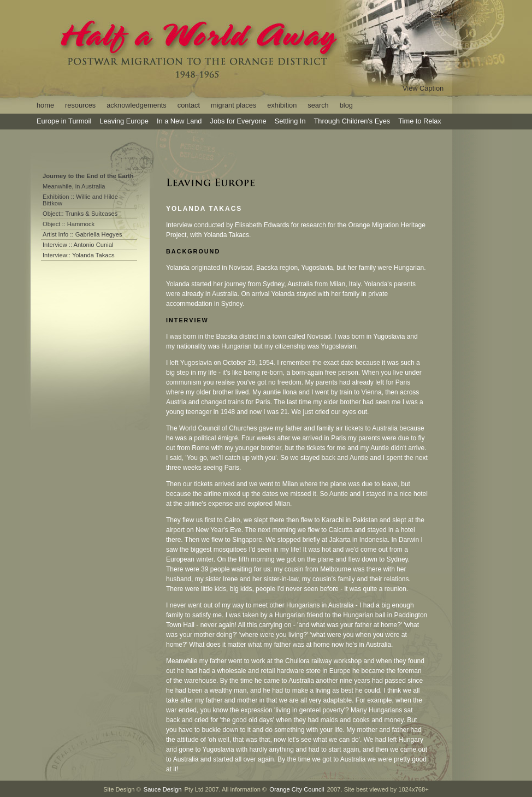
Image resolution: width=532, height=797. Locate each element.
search (318, 105)
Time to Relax (419, 121)
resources (80, 105)
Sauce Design (163, 789)
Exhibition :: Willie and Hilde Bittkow (80, 200)
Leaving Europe (124, 121)
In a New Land (179, 121)
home (45, 105)
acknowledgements (137, 105)
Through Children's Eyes (352, 121)
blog (346, 105)
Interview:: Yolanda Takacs (79, 255)
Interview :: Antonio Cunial (78, 245)
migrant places (234, 105)
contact (189, 105)
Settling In (290, 121)
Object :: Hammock (69, 224)
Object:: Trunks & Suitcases (80, 214)
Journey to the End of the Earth (88, 176)
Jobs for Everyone (238, 121)
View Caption (423, 88)
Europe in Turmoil (64, 121)
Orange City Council (297, 789)
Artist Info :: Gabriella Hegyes (82, 234)
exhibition (282, 105)
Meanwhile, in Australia (74, 186)
